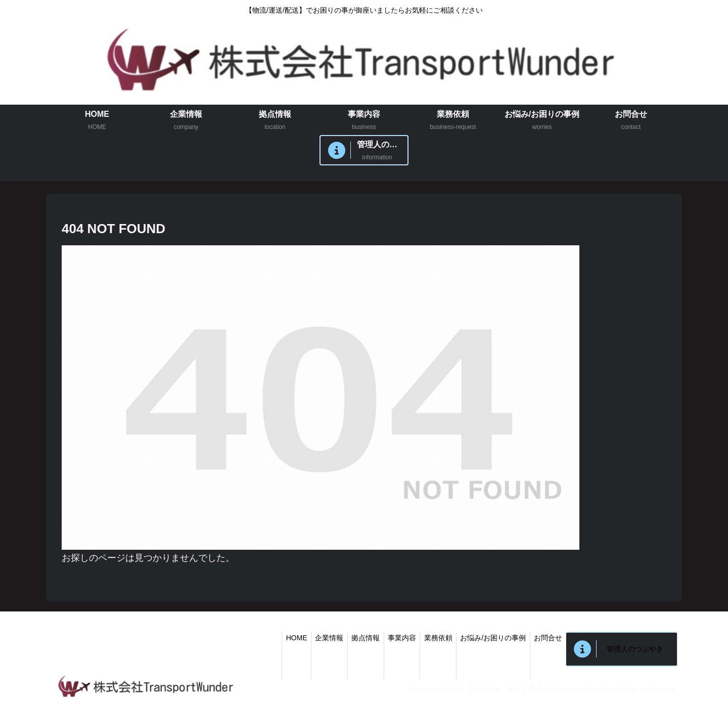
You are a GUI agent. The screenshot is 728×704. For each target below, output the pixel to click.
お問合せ (544, 638)
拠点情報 (351, 638)
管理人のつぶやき (633, 649)
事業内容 (390, 638)
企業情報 (312, 638)
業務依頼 (429, 638)
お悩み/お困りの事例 (486, 638)
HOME (277, 638)
